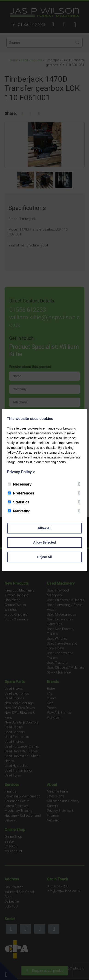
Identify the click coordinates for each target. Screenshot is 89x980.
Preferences (21, 493)
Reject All (44, 557)
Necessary (20, 484)
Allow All (44, 528)
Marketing (19, 511)
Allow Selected (44, 542)
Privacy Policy (21, 472)
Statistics (19, 502)
